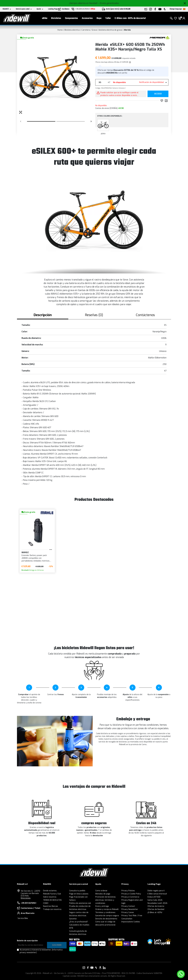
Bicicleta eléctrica (72, 30)
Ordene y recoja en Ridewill (107, 909)
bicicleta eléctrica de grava (111, 30)
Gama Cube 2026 (155, 900)
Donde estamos (50, 891)
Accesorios (87, 18)
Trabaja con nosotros (52, 909)
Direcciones (26, 898)
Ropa (99, 18)
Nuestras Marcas (51, 906)
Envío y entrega (102, 906)
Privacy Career (128, 912)
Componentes (71, 18)
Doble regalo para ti (156, 891)
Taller (108, 18)
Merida (127, 30)
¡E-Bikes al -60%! (155, 912)
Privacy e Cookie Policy (131, 894)
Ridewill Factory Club (52, 894)
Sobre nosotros (50, 897)
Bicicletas (56, 18)
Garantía (73, 919)
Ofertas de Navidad (156, 909)
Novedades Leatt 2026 (157, 903)
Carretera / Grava (89, 30)
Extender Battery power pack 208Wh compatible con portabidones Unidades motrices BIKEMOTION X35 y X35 (36, 558)
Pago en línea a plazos (79, 894)
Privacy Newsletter (130, 909)
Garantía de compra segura (107, 916)
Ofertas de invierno (156, 906)
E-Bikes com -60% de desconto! (130, 18)
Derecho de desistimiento (106, 919)
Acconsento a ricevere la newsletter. (41, 951)
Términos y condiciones (105, 912)
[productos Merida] (160, 38)
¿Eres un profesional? (79, 922)
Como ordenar (101, 891)
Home (60, 30)
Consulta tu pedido (77, 891)
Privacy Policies (128, 891)
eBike (45, 18)
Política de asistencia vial (80, 903)
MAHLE (25, 552)
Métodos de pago (103, 894)
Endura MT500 (154, 897)
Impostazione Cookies (131, 922)
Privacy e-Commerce (130, 897)
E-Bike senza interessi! (157, 894)
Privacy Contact (128, 906)
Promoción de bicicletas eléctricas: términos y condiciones (105, 900)
